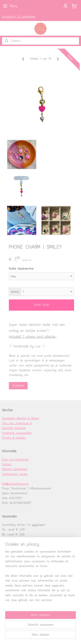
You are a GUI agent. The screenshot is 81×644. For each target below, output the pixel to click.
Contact (7, 464)
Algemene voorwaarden (17, 433)
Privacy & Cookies (14, 438)
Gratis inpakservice (21, 269)
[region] (40, 578)
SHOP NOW (41, 305)
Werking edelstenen (15, 469)
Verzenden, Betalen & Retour (21, 418)
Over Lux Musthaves (15, 459)
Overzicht (18, 386)
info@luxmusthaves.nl (15, 484)
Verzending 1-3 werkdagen (19, 17)
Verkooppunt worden (15, 474)
